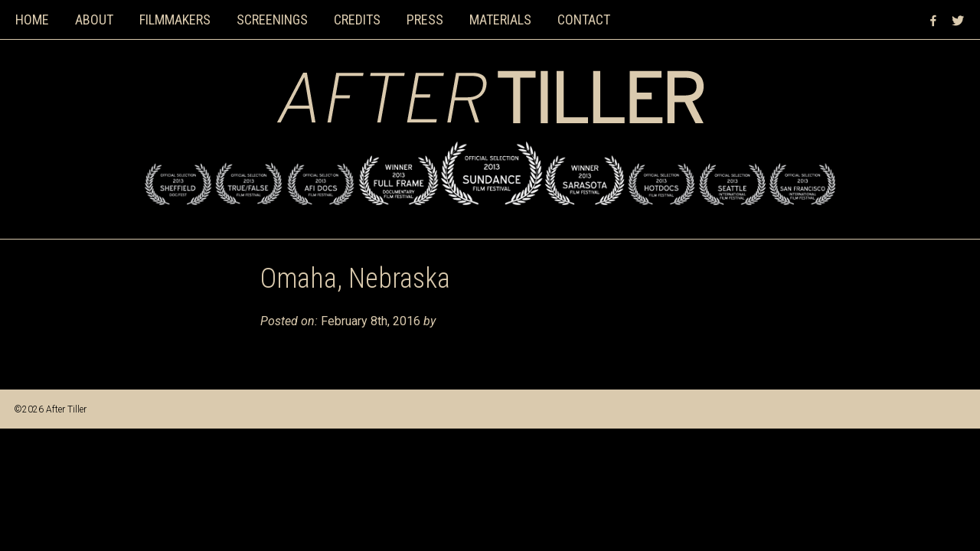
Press (425, 20)
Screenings (272, 20)
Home (32, 20)
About (94, 20)
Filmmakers (175, 20)
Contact (584, 20)
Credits (357, 20)
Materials (500, 20)
